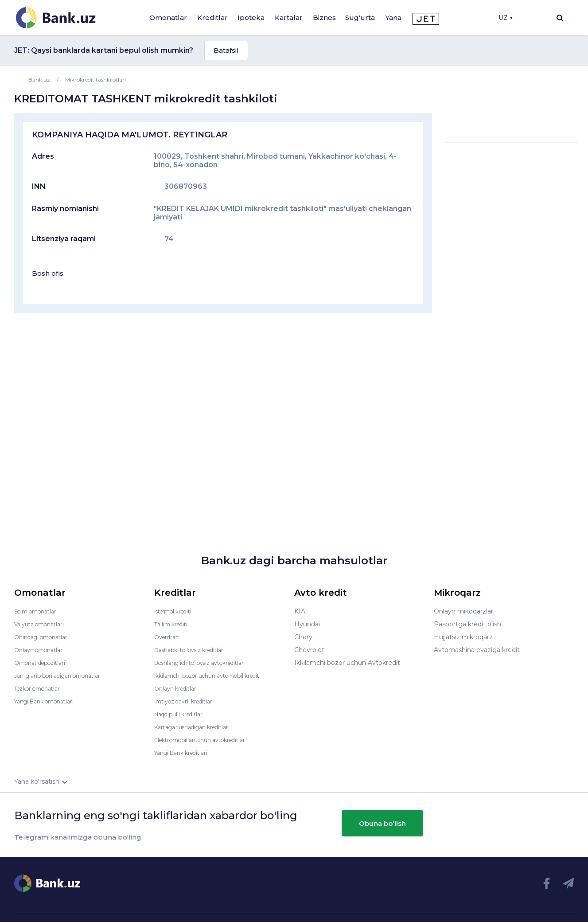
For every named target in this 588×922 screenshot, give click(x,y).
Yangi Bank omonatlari (49, 701)
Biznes (324, 18)
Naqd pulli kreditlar (183, 714)
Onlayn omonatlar (42, 650)
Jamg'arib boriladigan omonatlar (64, 676)
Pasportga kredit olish (467, 624)
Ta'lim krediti (173, 624)
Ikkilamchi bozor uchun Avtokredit (347, 663)
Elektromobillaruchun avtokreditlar (207, 740)
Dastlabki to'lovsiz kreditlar (195, 650)
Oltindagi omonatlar (45, 637)
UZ (506, 18)
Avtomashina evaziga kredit (477, 650)
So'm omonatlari (40, 611)
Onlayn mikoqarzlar (463, 611)
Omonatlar (168, 18)
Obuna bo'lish (382, 823)
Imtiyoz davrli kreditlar (188, 701)
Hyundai (307, 624)
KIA (300, 611)
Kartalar (289, 18)
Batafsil (226, 50)
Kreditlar (212, 18)
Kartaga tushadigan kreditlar (198, 727)
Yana (393, 18)
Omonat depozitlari (44, 663)
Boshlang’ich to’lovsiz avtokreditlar (207, 663)
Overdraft (169, 637)
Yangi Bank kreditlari (185, 753)
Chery (303, 637)
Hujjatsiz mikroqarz (463, 637)
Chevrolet (309, 650)
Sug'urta (360, 18)
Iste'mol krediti (177, 611)
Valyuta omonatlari (43, 624)
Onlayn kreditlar (178, 688)
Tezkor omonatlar (41, 688)
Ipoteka (251, 18)
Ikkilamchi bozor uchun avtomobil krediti (217, 676)
